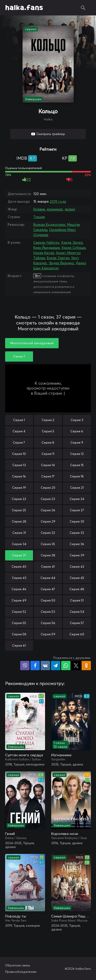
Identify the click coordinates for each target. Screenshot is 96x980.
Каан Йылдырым (46, 248)
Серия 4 (19, 431)
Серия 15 (77, 465)
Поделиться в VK (45, 666)
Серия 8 (48, 442)
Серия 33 (77, 533)
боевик (39, 209)
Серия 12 (77, 454)
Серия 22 (19, 499)
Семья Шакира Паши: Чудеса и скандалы (71, 916)
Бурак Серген (58, 258)
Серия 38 (48, 555)
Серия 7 (19, 442)
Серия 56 (48, 623)
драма (70, 209)
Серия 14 (48, 465)
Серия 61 (19, 645)
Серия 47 (48, 589)
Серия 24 (77, 499)
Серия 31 (19, 533)
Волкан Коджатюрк (49, 224)
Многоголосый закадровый (32, 343)
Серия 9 (77, 442)
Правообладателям (21, 972)
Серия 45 (77, 578)
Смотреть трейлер (51, 134)
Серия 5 (48, 431)
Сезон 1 (19, 356)
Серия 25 (19, 510)
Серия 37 (19, 555)
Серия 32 (48, 533)
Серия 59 (48, 634)
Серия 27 (77, 510)
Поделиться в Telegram (56, 666)
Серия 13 (19, 465)
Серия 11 (48, 454)
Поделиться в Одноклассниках (86, 666)
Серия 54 (77, 612)
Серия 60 (77, 634)
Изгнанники (61, 755)
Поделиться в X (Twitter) (76, 666)
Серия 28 (19, 521)
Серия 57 (77, 623)
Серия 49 (19, 600)
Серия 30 (77, 521)
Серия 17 (48, 476)
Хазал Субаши (73, 248)
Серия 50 (48, 600)
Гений (10, 834)
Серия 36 (77, 544)
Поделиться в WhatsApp (66, 666)
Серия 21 (77, 488)
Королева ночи (65, 834)
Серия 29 (48, 521)
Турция (39, 217)
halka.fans (24, 8)
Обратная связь (18, 965)
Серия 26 (48, 510)
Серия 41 (48, 566)
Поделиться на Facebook (35, 666)
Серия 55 (19, 623)
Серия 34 (19, 544)
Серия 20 (48, 488)
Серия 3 (77, 420)
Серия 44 (48, 578)
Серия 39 (77, 555)
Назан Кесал (44, 253)
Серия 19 (19, 488)
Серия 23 (48, 499)
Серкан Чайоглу (46, 242)
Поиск (83, 8)
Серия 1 (19, 420)
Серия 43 (19, 578)
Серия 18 (77, 476)
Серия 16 (19, 476)
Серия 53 (48, 612)
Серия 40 (19, 566)
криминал (55, 209)
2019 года (58, 201)
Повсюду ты (16, 916)
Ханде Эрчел (72, 242)
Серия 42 (77, 566)
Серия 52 (19, 612)
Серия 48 (77, 589)
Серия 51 (77, 600)
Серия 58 (19, 634)
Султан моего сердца (24, 755)
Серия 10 (19, 454)
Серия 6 (77, 431)
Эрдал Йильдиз (61, 263)
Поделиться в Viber (25, 666)
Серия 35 (48, 544)
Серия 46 (19, 589)
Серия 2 (48, 420)
